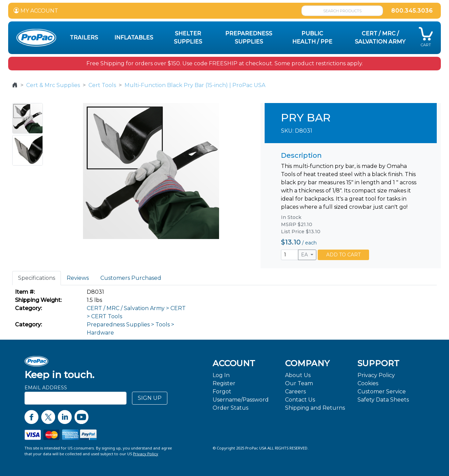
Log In (221, 375)
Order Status (230, 408)
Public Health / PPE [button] (312, 38)
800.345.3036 (412, 11)
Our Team (299, 383)
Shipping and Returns (315, 408)
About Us (298, 375)
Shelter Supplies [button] (188, 38)
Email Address (46, 388)
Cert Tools (102, 85)
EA (305, 255)
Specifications (37, 278)
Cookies (368, 383)
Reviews (78, 278)
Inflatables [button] (134, 38)
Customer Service (382, 392)
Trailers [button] (84, 38)
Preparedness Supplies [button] (249, 38)
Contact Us (300, 400)
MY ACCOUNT (36, 11)
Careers (295, 392)
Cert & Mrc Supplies (53, 85)
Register (224, 383)
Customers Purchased (131, 278)
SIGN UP (150, 398)
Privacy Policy (376, 375)
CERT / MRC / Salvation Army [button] (380, 38)
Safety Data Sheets (383, 400)
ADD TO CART (343, 255)
